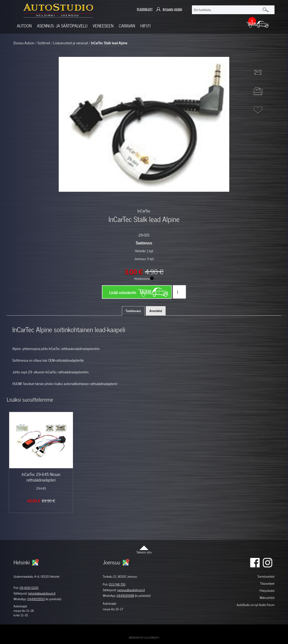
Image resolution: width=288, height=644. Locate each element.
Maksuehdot (267, 598)
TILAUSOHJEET (144, 10)
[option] (92, 200)
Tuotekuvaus (133, 311)
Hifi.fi (145, 26)
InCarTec (144, 211)
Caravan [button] (127, 26)
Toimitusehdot (266, 576)
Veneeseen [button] (103, 26)
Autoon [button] (24, 26)
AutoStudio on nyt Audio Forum (256, 605)
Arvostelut (156, 311)
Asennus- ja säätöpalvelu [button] (62, 26)
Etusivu (19, 43)
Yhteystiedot (267, 591)
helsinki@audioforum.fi (42, 593)
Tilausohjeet (267, 583)
